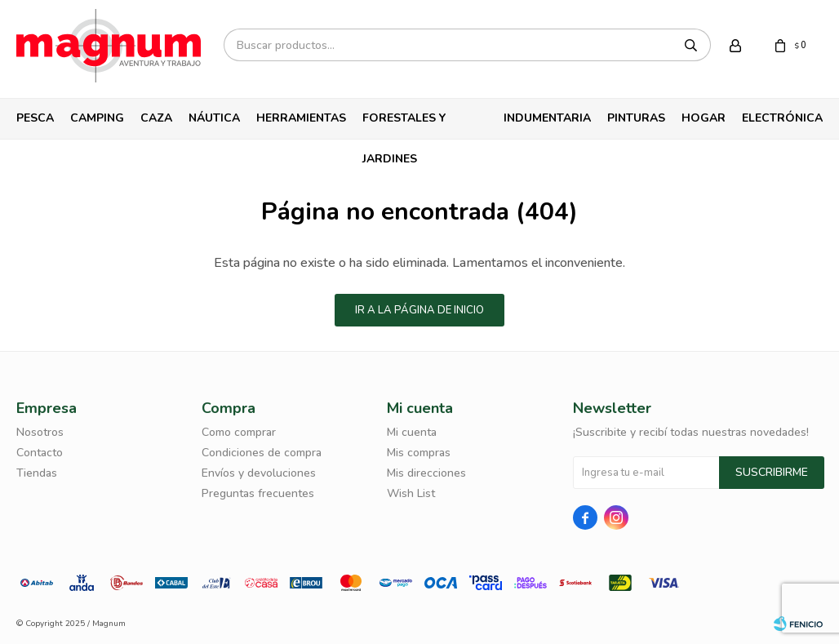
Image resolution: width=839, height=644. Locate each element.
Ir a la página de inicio (419, 310)
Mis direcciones (426, 473)
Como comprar (239, 432)
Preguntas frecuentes (258, 493)
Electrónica (782, 118)
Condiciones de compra (262, 453)
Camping (97, 118)
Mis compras (419, 453)
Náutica (214, 118)
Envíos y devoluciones (259, 473)
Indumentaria (547, 118)
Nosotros (40, 432)
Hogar (704, 118)
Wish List (411, 493)
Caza (156, 118)
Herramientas (301, 118)
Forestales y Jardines (404, 124)
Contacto (40, 453)
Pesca (35, 118)
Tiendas (37, 473)
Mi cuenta (412, 432)
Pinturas (636, 118)
